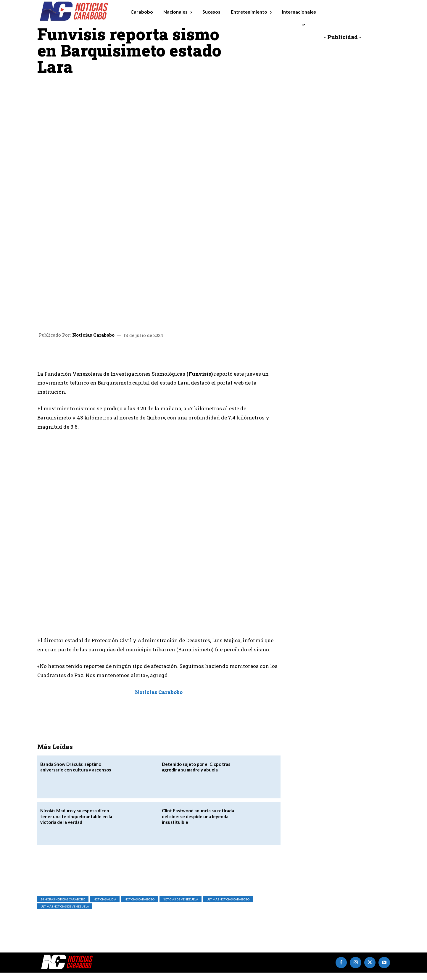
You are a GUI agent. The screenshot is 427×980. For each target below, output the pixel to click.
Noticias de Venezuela (181, 906)
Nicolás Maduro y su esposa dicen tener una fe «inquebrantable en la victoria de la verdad (76, 824)
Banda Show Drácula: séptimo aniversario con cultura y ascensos (76, 774)
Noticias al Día (105, 906)
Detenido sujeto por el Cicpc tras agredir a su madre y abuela (196, 774)
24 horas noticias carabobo (63, 906)
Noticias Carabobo (93, 229)
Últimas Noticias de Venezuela (65, 913)
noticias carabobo (140, 906)
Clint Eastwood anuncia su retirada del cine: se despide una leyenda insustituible (198, 824)
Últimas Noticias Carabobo (228, 906)
